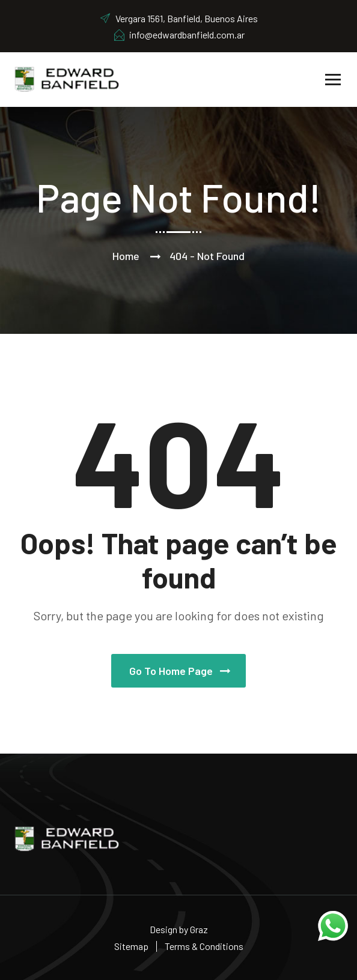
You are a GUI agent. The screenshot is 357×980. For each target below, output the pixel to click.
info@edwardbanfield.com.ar (179, 35)
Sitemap (131, 946)
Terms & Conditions (204, 946)
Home (126, 256)
